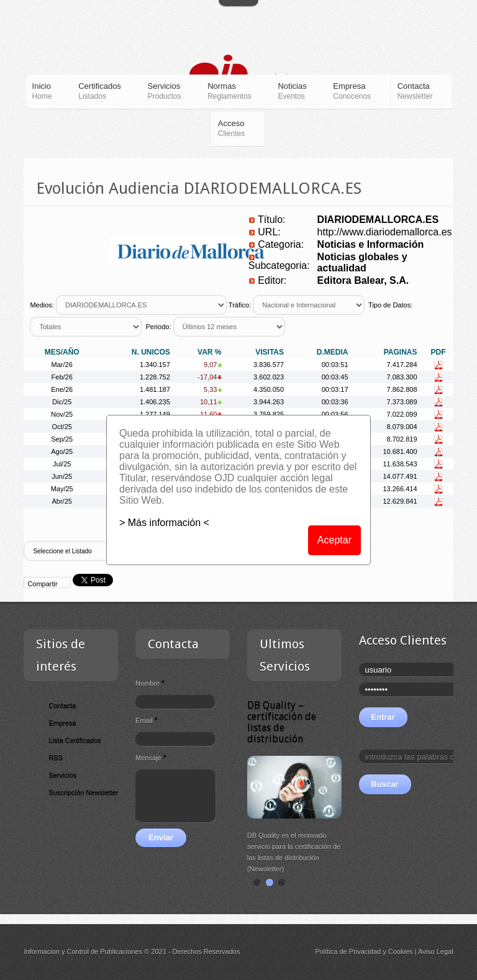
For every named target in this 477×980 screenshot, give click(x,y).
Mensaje (151, 758)
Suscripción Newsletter (83, 792)
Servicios (62, 775)
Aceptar (334, 540)
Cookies (401, 951)
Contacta (62, 706)
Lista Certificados (75, 740)
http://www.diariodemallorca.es (385, 232)
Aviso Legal (436, 951)
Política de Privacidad (348, 951)
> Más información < (164, 523)
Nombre (150, 683)
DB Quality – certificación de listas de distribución (282, 722)
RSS (56, 758)
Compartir (42, 584)
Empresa (62, 723)
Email (146, 720)
